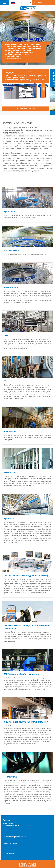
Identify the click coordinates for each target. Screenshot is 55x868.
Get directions (8, 826)
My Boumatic (39, 3)
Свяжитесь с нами (10, 839)
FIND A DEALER (10, 850)
